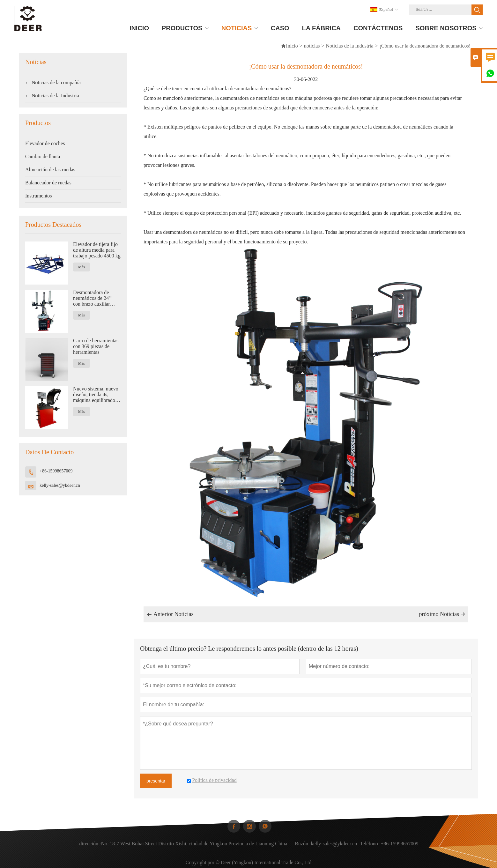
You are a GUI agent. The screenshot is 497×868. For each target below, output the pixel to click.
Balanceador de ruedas (48, 183)
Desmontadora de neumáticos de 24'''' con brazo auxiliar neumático (93, 298)
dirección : (90, 846)
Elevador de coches (45, 143)
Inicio (289, 46)
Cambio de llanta (43, 156)
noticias (312, 46)
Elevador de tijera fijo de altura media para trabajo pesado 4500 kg (97, 250)
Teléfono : (370, 846)
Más (82, 267)
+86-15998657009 (56, 471)
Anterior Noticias (170, 615)
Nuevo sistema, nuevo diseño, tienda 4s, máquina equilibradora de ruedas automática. (96, 395)
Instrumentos (39, 196)
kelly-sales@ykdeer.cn (60, 485)
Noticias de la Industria (350, 46)
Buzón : (303, 846)
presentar (156, 781)
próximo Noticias (442, 614)
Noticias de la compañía (56, 82)
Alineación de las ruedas (50, 170)
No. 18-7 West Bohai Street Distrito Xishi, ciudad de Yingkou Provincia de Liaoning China (194, 846)
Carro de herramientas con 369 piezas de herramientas (96, 346)
